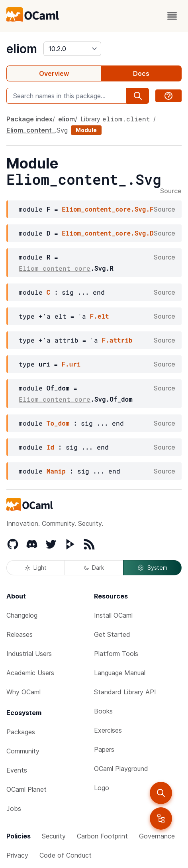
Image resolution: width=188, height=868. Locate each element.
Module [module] (86, 130)
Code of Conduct (66, 855)
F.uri (71, 364)
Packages (21, 732)
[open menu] (172, 16)
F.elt (100, 316)
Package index (29, 119)
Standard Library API (125, 692)
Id (50, 447)
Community (23, 751)
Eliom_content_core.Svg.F (108, 209)
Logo (102, 788)
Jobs (14, 809)
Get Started (112, 634)
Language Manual (120, 673)
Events (17, 770)
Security (54, 836)
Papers (104, 749)
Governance (157, 836)
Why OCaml (23, 692)
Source (171, 191)
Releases (20, 634)
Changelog (22, 615)
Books (103, 711)
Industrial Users (29, 654)
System (152, 568)
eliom (22, 49)
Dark (94, 568)
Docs (141, 73)
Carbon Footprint (102, 836)
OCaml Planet (26, 789)
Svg (62, 130)
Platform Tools (116, 654)
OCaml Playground (121, 769)
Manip (56, 471)
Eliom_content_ (31, 130)
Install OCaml (113, 615)
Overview (54, 73)
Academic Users (30, 673)
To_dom (58, 423)
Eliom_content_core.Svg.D (108, 233)
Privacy (17, 855)
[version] (72, 49)
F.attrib (117, 340)
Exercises (108, 730)
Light (36, 568)
